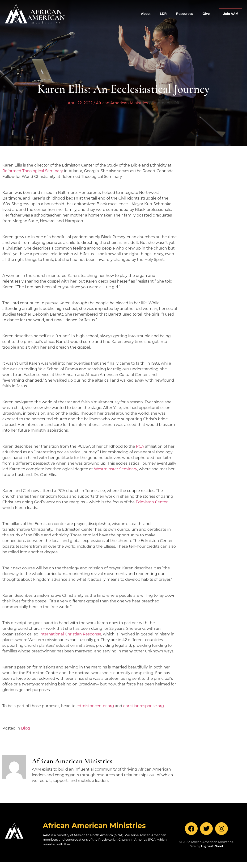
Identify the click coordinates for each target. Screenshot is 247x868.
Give (206, 14)
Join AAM (231, 14)
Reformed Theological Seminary (33, 171)
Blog (25, 728)
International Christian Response (70, 634)
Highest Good (212, 846)
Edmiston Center (152, 502)
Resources (185, 14)
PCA (140, 446)
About (146, 14)
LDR (163, 14)
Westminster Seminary (116, 469)
